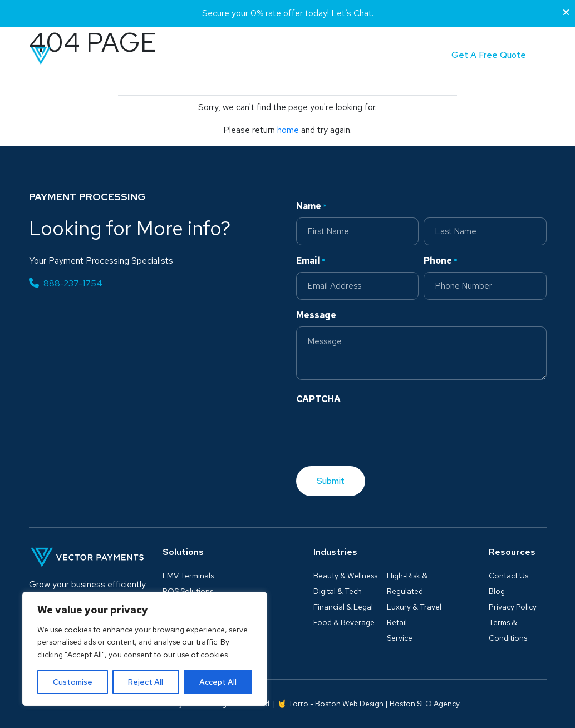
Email (311, 261)
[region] (145, 649)
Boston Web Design (349, 704)
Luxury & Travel (414, 607)
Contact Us (508, 576)
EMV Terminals (188, 576)
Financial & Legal (343, 607)
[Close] (566, 13)
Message (316, 315)
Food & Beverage (344, 622)
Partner (347, 55)
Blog (304, 55)
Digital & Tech (338, 591)
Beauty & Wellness (345, 576)
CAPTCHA (318, 399)
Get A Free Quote (489, 55)
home (288, 130)
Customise (73, 682)
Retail (397, 622)
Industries (247, 55)
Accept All (218, 682)
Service (400, 638)
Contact (397, 55)
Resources (512, 552)
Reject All (146, 682)
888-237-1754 (66, 283)
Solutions (180, 55)
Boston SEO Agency (425, 704)
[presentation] (381, 432)
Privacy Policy (513, 607)
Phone (441, 261)
